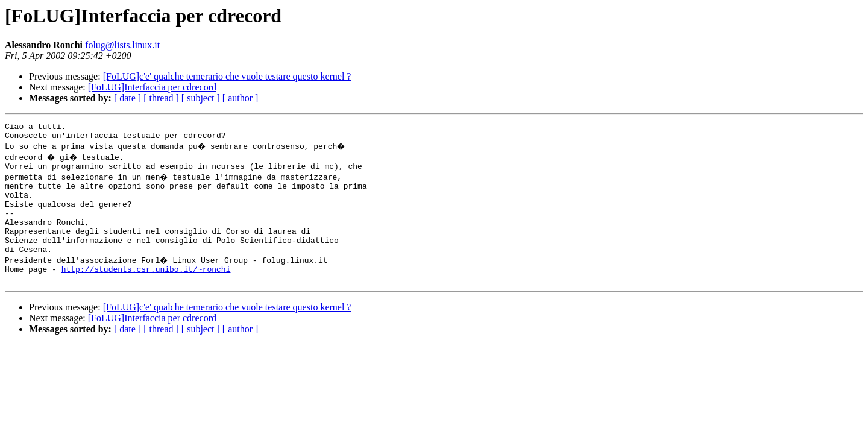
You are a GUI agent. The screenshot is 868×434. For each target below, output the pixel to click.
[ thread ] (161, 98)
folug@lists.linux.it (122, 45)
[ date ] (127, 98)
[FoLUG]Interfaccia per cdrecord (152, 87)
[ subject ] (201, 98)
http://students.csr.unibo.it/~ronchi (146, 291)
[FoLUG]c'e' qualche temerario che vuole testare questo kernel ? (227, 76)
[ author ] (241, 98)
